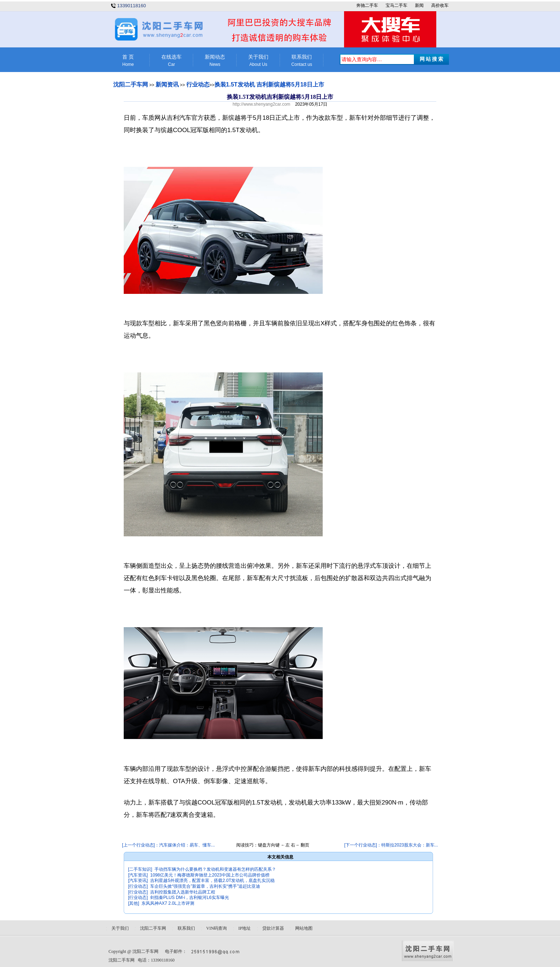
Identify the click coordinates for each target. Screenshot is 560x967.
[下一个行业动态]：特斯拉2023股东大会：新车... (391, 845)
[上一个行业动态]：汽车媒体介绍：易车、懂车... (168, 845)
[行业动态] (138, 886)
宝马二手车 (396, 5)
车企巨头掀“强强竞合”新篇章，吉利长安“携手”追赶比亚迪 (205, 886)
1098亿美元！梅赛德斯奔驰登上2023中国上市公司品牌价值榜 (210, 875)
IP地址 (245, 928)
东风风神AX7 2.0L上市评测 (168, 903)
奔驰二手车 (367, 5)
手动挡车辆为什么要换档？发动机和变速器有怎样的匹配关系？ (215, 869)
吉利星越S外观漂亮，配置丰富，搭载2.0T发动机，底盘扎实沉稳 (212, 881)
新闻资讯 (167, 85)
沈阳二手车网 (131, 85)
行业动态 (198, 85)
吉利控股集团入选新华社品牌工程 (183, 892)
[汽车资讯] (138, 875)
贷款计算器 (273, 928)
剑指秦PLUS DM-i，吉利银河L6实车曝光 (189, 898)
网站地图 (304, 928)
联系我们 (302, 61)
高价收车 (440, 5)
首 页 (128, 61)
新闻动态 (215, 61)
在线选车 (171, 61)
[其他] (134, 903)
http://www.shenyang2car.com (261, 104)
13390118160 (132, 6)
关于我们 (258, 61)
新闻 (419, 5)
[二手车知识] (140, 869)
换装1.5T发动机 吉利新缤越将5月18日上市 (269, 85)
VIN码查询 (217, 928)
